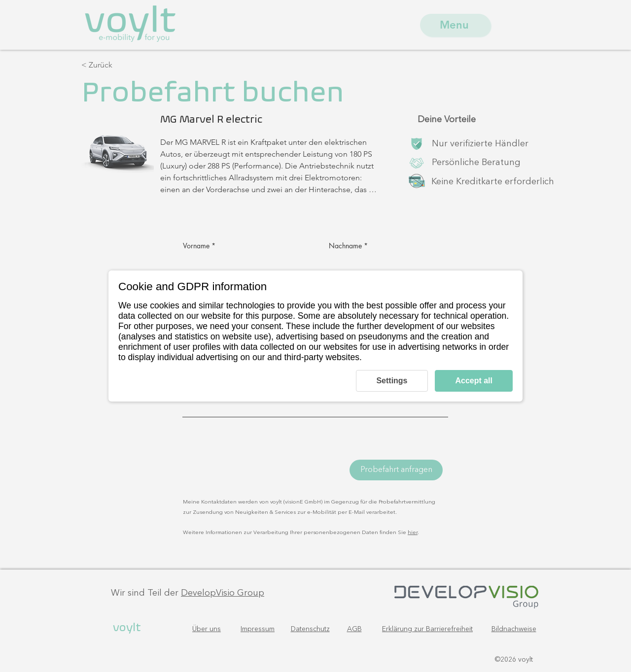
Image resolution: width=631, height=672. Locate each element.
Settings (392, 381)
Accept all (474, 381)
